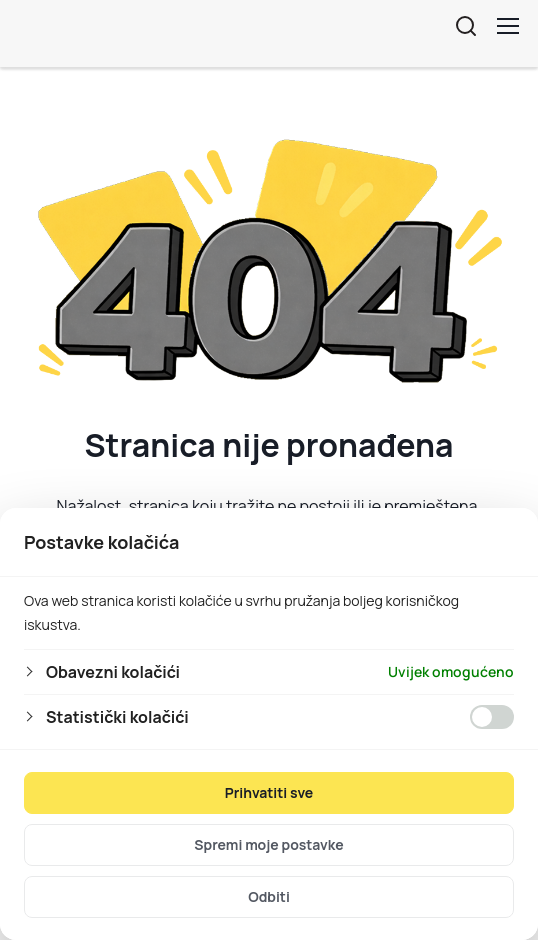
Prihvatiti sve (269, 792)
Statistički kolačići (117, 717)
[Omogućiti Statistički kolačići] (492, 717)
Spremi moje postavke (268, 844)
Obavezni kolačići (113, 672)
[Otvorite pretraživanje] (466, 26)
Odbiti (269, 896)
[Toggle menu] (508, 26)
